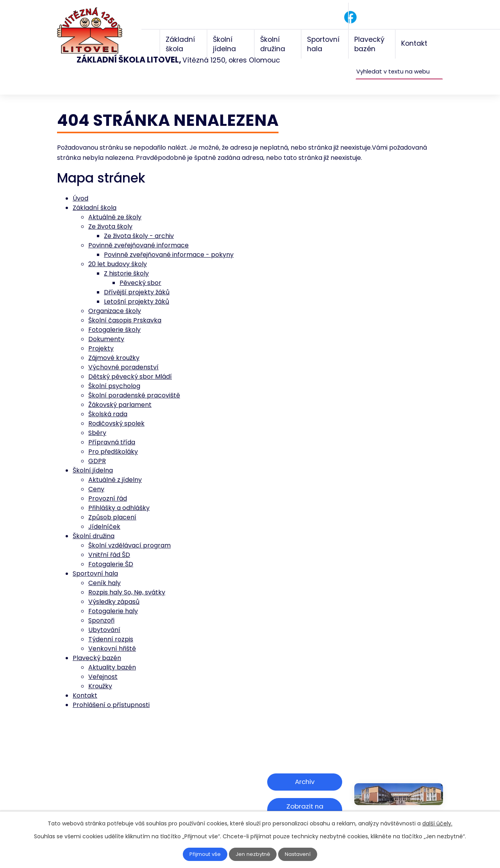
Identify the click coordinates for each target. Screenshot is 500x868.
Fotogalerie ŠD (111, 552)
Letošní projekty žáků (137, 289)
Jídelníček (104, 515)
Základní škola (95, 196)
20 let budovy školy (118, 252)
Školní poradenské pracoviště (134, 383)
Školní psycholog (114, 374)
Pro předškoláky (113, 439)
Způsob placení (112, 505)
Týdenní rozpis (111, 627)
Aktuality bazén (112, 655)
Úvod (80, 186)
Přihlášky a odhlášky (119, 496)
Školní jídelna (93, 458)
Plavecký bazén (97, 646)
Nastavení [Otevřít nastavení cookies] (300, 854)
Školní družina (94, 524)
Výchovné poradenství (123, 355)
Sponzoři (101, 608)
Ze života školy (110, 214)
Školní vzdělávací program (129, 533)
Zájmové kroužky (114, 346)
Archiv (305, 769)
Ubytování (104, 618)
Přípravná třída (112, 430)
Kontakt (85, 683)
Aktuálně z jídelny (115, 468)
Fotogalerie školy (114, 318)
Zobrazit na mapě (305, 793)
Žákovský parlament (120, 393)
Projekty (101, 336)
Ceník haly (104, 571)
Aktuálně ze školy (115, 205)
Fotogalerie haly (113, 599)
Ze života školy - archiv (139, 224)
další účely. (437, 823)
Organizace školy (115, 299)
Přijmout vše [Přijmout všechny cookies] (204, 854)
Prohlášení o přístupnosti (111, 693)
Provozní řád (108, 486)
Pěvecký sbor (140, 271)
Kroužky (100, 674)
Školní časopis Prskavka (125, 308)
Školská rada (108, 402)
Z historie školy (126, 261)
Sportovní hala (95, 561)
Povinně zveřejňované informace (138, 233)
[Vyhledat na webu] (399, 59)
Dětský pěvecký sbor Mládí (130, 364)
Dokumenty (106, 327)
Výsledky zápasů (114, 590)
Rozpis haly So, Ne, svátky (127, 580)
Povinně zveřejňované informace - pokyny (169, 243)
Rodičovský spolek (116, 411)
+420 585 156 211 (111, 786)
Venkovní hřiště (112, 636)
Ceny (96, 477)
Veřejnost (103, 665)
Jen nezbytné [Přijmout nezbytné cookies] (253, 854)
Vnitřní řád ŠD (109, 543)
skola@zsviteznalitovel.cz (125, 796)
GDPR (97, 449)
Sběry (97, 421)
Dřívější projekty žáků (137, 280)
